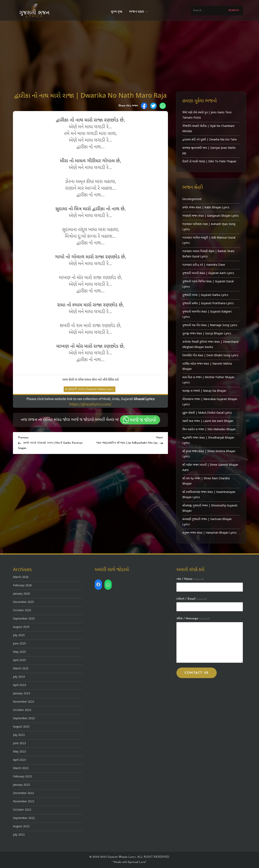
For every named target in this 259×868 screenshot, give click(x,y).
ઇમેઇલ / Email (192, 599)
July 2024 (19, 677)
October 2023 (22, 710)
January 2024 (21, 694)
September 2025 (24, 619)
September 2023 (24, 719)
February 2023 (22, 777)
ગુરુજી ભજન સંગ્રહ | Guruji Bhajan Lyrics (207, 334)
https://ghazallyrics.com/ (91, 404)
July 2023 (19, 735)
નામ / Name (190, 579)
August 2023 (21, 727)
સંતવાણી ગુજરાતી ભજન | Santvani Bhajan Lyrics (207, 522)
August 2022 (21, 827)
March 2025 (21, 669)
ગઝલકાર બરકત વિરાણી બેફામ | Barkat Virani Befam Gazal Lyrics (208, 254)
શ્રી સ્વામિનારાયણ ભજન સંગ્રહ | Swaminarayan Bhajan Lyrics (209, 495)
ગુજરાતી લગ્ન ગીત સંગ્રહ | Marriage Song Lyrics (210, 325)
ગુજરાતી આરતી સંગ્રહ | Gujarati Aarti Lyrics (208, 273)
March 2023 (21, 768)
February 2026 (22, 586)
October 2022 (22, 810)
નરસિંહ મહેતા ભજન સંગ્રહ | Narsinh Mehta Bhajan (207, 367)
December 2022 (23, 793)
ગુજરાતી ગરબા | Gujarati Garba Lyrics (91, 389)
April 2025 (19, 660)
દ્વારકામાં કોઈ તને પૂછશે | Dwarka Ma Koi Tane (210, 140)
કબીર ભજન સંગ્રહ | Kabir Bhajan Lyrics (206, 208)
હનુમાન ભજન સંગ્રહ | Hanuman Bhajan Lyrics (210, 533)
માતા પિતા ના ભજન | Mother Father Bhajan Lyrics (208, 380)
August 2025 (21, 627)
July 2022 (19, 835)
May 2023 (19, 752)
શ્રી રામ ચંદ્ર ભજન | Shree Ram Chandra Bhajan (206, 481)
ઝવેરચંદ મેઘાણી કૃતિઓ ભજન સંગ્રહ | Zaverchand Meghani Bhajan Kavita (210, 345)
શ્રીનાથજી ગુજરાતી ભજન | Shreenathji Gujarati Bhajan (210, 508)
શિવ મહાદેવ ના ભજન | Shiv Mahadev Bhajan (209, 430)
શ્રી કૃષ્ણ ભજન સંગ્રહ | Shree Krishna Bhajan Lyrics (209, 454)
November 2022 (24, 802)
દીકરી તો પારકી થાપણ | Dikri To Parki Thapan (209, 162)
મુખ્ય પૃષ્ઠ (117, 12)
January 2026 (21, 594)
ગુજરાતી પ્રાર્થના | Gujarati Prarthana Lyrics (208, 303)
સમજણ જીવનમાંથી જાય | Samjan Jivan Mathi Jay (209, 151)
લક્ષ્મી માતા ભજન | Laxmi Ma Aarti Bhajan (208, 421)
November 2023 (24, 702)
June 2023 (19, 743)
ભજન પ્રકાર (139, 12)
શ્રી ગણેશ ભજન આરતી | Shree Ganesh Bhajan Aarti (210, 468)
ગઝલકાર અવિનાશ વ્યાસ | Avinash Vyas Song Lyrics (209, 227)
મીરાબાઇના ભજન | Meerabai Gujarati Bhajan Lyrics (210, 402)
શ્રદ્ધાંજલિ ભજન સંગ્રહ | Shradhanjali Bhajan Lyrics (208, 440)
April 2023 (19, 760)
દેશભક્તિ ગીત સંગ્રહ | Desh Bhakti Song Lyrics (210, 356)
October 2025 (22, 611)
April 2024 (19, 685)
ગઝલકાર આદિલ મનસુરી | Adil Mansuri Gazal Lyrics (209, 240)
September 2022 (24, 818)
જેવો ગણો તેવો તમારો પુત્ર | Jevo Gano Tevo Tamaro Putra (207, 115)
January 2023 (21, 785)
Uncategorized (192, 199)
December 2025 (23, 602)
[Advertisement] (129, 51)
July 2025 (19, 635)
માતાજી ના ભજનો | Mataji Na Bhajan (204, 391)
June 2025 (19, 644)
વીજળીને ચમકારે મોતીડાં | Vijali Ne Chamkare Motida (208, 129)
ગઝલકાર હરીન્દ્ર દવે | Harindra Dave (204, 265)
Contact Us (197, 673)
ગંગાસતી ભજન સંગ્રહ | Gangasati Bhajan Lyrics (211, 216)
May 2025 (19, 652)
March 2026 (21, 577)
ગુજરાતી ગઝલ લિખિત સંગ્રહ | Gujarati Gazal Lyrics (208, 284)
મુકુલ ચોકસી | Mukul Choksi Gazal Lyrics (207, 413)
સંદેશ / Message (193, 619)
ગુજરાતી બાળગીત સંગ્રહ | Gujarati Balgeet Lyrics (207, 314)
